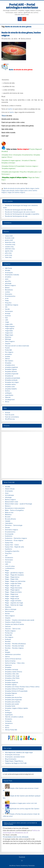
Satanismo (8, 665)
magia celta (9, 324)
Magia (7, 571)
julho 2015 (8, 253)
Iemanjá (8, 313)
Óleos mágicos (10, 616)
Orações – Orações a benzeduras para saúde (20, 620)
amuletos (8, 277)
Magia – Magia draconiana (13, 588)
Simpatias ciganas (11, 685)
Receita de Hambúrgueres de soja (16, 216)
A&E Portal (8, 268)
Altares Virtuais (10, 489)
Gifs (6, 307)
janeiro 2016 (9, 240)
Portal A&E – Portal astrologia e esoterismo (22, 6)
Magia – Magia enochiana (13, 592)
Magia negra (9, 335)
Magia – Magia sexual (12, 599)
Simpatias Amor (7, 155)
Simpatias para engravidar (11, 172)
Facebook (22, 857)
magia (7, 322)
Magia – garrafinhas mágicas (14, 573)
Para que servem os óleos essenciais (17, 346)
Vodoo (7, 726)
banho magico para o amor (24, 191)
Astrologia (8, 497)
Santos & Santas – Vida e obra (15, 663)
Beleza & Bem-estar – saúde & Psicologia (18, 504)
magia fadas (9, 331)
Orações (8, 344)
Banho (11, 70)
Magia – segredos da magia (14, 603)
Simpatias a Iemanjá (8, 163)
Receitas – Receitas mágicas (14, 648)
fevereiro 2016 (10, 238)
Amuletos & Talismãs (29, 161)
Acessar (8, 413)
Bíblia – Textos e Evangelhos (14, 510)
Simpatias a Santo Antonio (13, 672)
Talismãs (8, 397)
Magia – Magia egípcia (12, 590)
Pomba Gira (9, 633)
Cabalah (8, 521)
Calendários (9, 523)
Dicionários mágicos (11, 530)
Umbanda (8, 721)
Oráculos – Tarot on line (13, 629)
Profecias (8, 639)
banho (10, 109)
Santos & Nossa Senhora (13, 659)
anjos (7, 279)
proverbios (8, 354)
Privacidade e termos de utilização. (16, 837)
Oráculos (8, 627)
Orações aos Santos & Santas (14, 624)
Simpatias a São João (12, 674)
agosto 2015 (9, 251)
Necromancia (9, 611)
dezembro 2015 (10, 242)
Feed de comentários (12, 417)
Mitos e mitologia (11, 609)
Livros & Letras (10, 566)
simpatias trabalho (11, 389)
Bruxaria (8, 517)
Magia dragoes (10, 326)
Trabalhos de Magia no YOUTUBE (16, 763)
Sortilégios (8, 713)
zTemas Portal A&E (11, 730)
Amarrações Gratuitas (12, 275)
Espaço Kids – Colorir (12, 545)
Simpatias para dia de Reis (13, 697)
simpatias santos (10, 384)
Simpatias (8, 363)
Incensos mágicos (32, 166)
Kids (6, 318)
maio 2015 (8, 257)
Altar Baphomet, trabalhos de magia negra (19, 752)
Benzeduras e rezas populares (15, 508)
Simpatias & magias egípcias (11, 161)
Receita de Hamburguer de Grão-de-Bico (18, 210)
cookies (7, 292)
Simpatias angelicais (8, 168)
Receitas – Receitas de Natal (14, 646)
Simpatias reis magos (12, 382)
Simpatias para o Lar (34, 172)
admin (15, 39)
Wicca (9, 157)
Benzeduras (9, 290)
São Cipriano (9, 361)
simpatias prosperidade (12, 378)
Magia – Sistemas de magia (14, 605)
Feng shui (8, 303)
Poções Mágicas (35, 149)
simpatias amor (10, 365)
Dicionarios (9, 294)
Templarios (9, 719)
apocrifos (8, 281)
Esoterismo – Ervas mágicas (14, 540)
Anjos (3, 180)
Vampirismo (9, 723)
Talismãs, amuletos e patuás (14, 717)
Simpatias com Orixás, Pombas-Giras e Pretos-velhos (22, 687)
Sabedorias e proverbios (13, 654)
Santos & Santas (10, 661)
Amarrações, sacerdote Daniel (15, 757)
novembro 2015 (10, 245)
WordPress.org (10, 419)
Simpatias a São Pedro (12, 678)
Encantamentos (28, 155)
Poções (7, 348)
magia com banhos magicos (16, 192)
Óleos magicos (10, 341)
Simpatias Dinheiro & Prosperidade (13, 166)
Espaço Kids (9, 543)
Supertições (9, 715)
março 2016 (9, 236)
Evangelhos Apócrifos (12, 551)
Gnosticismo (9, 558)
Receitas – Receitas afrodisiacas (15, 644)
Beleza (7, 288)
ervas (7, 298)
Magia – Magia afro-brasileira (14, 575)
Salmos (7, 359)
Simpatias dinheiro (11, 372)
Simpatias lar (9, 376)
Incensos (8, 316)
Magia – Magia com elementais (15, 581)
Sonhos (7, 391)
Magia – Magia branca (12, 577)
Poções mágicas (10, 631)
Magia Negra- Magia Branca (14, 761)
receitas (8, 357)
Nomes (7, 614)
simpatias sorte (10, 387)
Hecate (7, 309)
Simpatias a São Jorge (12, 676)
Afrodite (4, 151)
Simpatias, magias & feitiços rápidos (15, 178)
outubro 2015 (9, 247)
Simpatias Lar (9, 695)
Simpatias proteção (11, 380)
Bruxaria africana (10, 519)
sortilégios (8, 393)
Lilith (7, 320)
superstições (9, 395)
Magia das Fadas (33, 178)
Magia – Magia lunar (11, 594)
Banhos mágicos (26, 39)
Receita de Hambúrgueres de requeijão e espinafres (22, 214)
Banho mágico (30, 188)
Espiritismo (8, 549)
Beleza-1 (8, 506)
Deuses (7, 528)
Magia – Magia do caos (12, 586)
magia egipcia (9, 328)
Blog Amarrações (11, 759)
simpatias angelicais (11, 367)
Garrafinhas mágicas (12, 305)
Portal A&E (8, 350)
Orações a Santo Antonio (13, 622)
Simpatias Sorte (10, 706)
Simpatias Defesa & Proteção (14, 689)
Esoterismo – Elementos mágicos (16, 538)
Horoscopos (5, 174)
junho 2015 (8, 255)
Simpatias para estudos (12, 702)
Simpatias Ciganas (11, 369)
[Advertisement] (22, 455)
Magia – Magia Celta (12, 579)
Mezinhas (8, 337)
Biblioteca (8, 515)
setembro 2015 (10, 249)
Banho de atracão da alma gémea (14, 188)
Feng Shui (23, 172)
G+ (22, 861)
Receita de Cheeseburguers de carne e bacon (20, 212)
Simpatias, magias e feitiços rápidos (16, 708)
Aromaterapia (9, 495)
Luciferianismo (10, 568)
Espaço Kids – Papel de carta (14, 547)
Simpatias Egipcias (11, 693)
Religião (8, 652)
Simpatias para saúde (12, 704)
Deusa (4, 116)
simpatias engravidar (12, 374)
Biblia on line (9, 513)
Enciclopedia (9, 534)
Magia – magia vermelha (13, 601)
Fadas (7, 301)
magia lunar (9, 333)
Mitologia (8, 339)
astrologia (8, 283)
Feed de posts (10, 415)
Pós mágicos (9, 352)
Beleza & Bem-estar (11, 502)
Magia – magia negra (12, 596)
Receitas (8, 642)
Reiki (7, 650)
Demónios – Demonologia (14, 525)
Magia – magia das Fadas (13, 583)
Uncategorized (10, 400)
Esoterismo (9, 536)
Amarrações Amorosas (12, 755)
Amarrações (17, 155)
